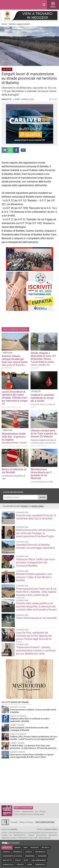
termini (24, 506)
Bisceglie (35, 848)
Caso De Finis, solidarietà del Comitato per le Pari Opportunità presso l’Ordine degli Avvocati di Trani (34, 637)
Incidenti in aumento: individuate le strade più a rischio (43, 398)
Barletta (7, 848)
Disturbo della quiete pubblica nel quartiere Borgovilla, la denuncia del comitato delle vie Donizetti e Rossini (36, 606)
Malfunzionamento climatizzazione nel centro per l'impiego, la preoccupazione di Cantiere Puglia (36, 533)
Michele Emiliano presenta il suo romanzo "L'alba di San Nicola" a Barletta (34, 577)
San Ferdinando (39, 860)
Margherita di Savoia (13, 856)
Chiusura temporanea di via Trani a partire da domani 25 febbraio (44, 434)
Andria (17, 848)
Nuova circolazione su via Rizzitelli (14, 471)
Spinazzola (8, 865)
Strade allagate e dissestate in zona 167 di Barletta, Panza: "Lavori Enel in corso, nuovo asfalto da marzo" (43, 360)
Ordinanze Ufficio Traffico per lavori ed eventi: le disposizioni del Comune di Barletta (36, 563)
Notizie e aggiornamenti (19, 24)
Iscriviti (42, 497)
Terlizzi (20, 865)
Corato (29, 852)
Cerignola (18, 852)
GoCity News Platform (45, 822)
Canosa (6, 852)
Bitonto (46, 848)
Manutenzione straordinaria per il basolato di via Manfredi (41, 474)
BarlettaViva (18, 5)
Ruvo (26, 860)
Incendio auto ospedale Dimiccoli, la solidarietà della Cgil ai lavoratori (36, 517)
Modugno (42, 856)
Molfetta (7, 860)
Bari (25, 848)
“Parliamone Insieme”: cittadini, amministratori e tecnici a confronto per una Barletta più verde (36, 650)
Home (4, 24)
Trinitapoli (40, 865)
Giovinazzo (40, 852)
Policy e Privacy (26, 822)
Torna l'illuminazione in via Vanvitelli (36, 618)
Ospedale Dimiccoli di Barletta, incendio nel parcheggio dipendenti (35, 546)
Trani (29, 865)
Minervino (30, 856)
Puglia (18, 860)
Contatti (14, 822)
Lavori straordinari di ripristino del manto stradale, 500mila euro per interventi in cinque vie (15, 398)
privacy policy (38, 506)
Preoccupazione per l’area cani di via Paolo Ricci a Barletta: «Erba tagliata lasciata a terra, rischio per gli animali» (36, 593)
